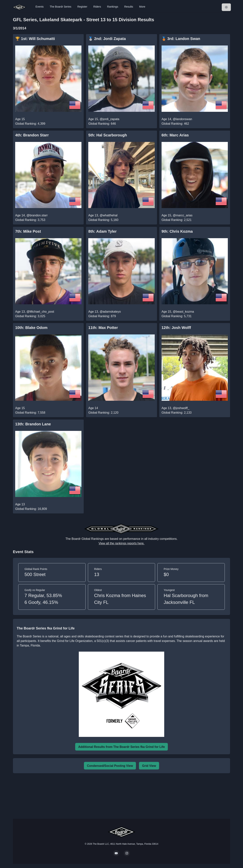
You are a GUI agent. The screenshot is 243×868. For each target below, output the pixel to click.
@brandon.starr (37, 215)
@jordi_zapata (109, 119)
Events (40, 7)
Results (129, 7)
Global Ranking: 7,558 (30, 413)
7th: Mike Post (28, 231)
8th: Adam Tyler (102, 231)
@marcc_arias (183, 215)
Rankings (113, 7)
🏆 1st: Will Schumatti (35, 39)
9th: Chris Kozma (177, 231)
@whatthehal (109, 215)
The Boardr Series (61, 7)
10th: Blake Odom (31, 328)
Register (82, 7)
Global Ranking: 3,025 (30, 316)
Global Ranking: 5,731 (177, 316)
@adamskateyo (110, 312)
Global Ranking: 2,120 (103, 413)
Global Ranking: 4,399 (30, 124)
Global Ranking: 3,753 (30, 220)
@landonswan (182, 119)
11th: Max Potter (103, 328)
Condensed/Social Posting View (110, 766)
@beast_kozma (183, 312)
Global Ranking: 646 (102, 124)
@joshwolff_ (181, 408)
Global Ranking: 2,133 (177, 413)
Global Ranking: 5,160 (103, 220)
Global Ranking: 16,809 (31, 509)
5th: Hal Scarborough (108, 135)
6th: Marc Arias (175, 135)
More (142, 7)
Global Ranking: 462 (175, 124)
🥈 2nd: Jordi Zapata (107, 39)
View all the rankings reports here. (121, 543)
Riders (97, 7)
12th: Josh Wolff (176, 328)
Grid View (149, 766)
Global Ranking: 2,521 (177, 220)
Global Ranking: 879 (102, 316)
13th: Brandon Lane (33, 424)
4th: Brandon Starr (32, 135)
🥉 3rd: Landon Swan (181, 39)
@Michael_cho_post (40, 312)
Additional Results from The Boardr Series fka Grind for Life (121, 747)
